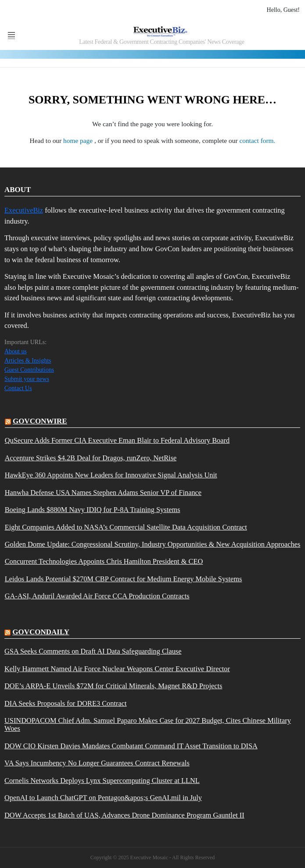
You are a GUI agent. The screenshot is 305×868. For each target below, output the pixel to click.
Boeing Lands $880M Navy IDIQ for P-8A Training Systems (93, 510)
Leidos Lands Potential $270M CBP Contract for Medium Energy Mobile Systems (124, 579)
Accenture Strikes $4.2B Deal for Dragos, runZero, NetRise (91, 458)
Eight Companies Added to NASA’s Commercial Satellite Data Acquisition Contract (126, 527)
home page (79, 141)
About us (16, 351)
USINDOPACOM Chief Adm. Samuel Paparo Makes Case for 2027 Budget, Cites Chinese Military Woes (148, 725)
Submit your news (27, 379)
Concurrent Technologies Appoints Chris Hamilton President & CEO (104, 562)
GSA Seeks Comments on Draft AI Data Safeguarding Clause (93, 651)
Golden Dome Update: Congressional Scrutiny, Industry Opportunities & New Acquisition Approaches (153, 544)
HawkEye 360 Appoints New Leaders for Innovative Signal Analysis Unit (111, 475)
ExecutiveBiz (24, 210)
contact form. (257, 141)
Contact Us (18, 388)
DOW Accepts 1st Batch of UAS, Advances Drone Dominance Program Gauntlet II (124, 815)
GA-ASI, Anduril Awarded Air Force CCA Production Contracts (97, 596)
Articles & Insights (28, 361)
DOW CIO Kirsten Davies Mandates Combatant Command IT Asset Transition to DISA (131, 746)
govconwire (40, 421)
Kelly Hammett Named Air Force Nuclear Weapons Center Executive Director (117, 669)
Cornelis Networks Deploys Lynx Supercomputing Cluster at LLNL (102, 781)
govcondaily (41, 632)
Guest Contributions (29, 370)
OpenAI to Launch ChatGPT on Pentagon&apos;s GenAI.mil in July (103, 798)
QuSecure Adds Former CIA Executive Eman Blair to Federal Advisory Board (117, 441)
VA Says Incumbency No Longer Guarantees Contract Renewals (97, 763)
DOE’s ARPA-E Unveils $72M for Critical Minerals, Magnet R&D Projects (113, 686)
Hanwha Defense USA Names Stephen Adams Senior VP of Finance (103, 493)
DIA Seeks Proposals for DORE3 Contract (66, 704)
